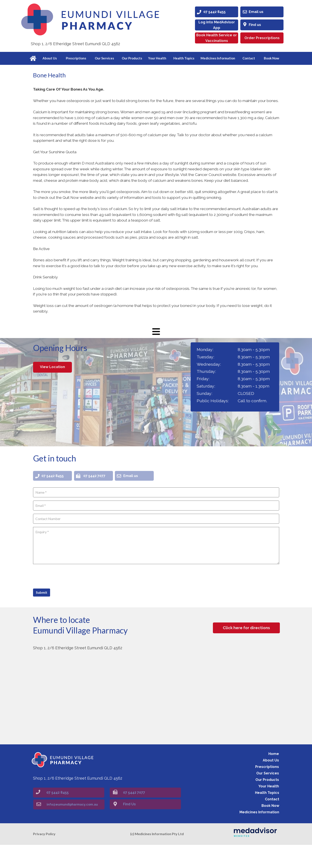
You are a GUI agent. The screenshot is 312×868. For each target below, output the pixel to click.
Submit (42, 615)
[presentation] (66, 599)
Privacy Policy (44, 857)
